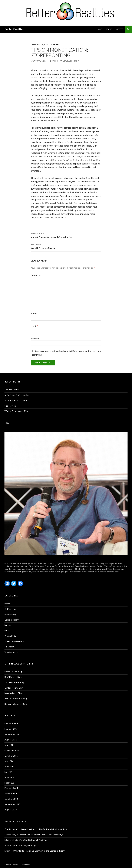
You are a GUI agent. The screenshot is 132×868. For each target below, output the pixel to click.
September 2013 (12, 804)
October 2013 (11, 799)
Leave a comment (71, 61)
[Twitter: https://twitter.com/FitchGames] (14, 583)
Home (100, 29)
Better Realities (14, 29)
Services (119, 29)
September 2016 (12, 734)
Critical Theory (11, 609)
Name (34, 313)
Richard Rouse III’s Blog (16, 699)
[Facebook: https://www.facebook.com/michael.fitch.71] (20, 583)
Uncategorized (11, 652)
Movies (8, 625)
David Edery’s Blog (13, 677)
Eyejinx (55, 61)
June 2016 (9, 745)
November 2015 (12, 750)
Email (34, 326)
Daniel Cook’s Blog (13, 672)
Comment (36, 275)
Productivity (10, 636)
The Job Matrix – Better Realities (20, 829)
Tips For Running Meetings (24, 845)
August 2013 (11, 810)
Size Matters (10, 406)
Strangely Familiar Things (16, 400)
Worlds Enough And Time (16, 411)
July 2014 (9, 761)
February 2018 (11, 723)
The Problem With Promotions (53, 829)
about (109, 29)
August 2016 (11, 740)
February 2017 (11, 729)
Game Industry (52, 45)
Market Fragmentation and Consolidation (66, 235)
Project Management (14, 641)
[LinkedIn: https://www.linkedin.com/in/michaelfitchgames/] (7, 583)
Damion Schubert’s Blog (16, 704)
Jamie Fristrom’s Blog (14, 682)
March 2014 (10, 783)
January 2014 (11, 793)
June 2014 (9, 767)
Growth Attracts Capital (66, 246)
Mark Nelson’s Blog (13, 693)
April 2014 (9, 777)
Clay (6, 835)
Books (7, 604)
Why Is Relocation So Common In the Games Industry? (37, 835)
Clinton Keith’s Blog (14, 688)
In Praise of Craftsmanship (17, 395)
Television (9, 647)
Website (35, 338)
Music (7, 630)
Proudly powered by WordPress (17, 864)
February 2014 (11, 788)
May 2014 (9, 772)
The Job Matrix (11, 390)
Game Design (37, 45)
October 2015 (11, 756)
